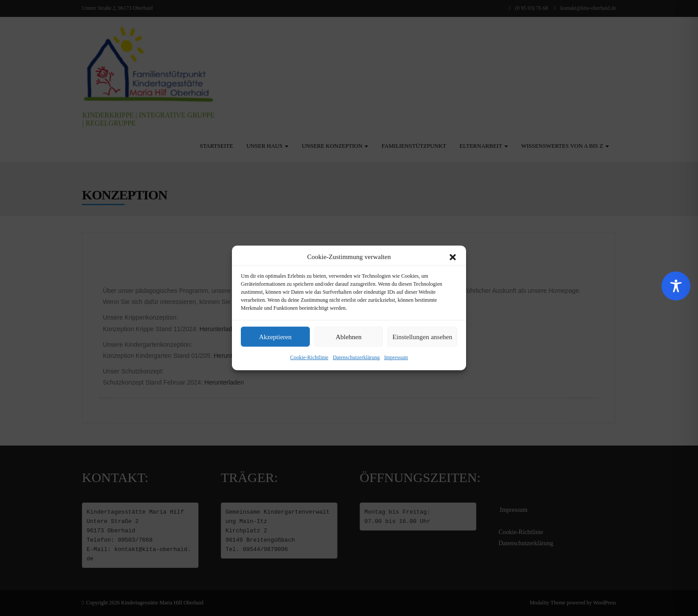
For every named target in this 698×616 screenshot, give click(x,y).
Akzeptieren (275, 337)
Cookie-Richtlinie (309, 357)
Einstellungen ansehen (422, 337)
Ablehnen (349, 337)
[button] (453, 257)
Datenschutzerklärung (356, 357)
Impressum (396, 357)
